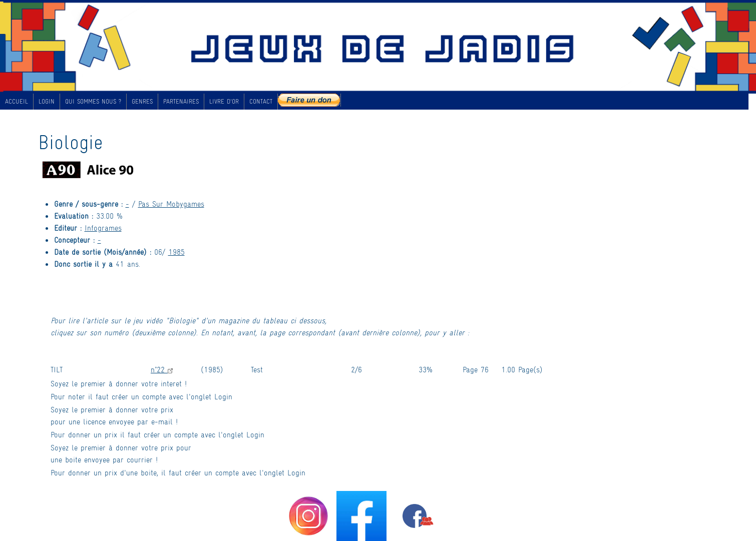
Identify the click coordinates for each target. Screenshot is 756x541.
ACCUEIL (17, 101)
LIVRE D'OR (224, 101)
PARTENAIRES (181, 101)
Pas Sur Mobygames (171, 203)
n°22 (162, 369)
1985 (176, 251)
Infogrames (103, 227)
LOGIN (47, 101)
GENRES (142, 101)
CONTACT (261, 101)
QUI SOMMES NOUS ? (93, 101)
